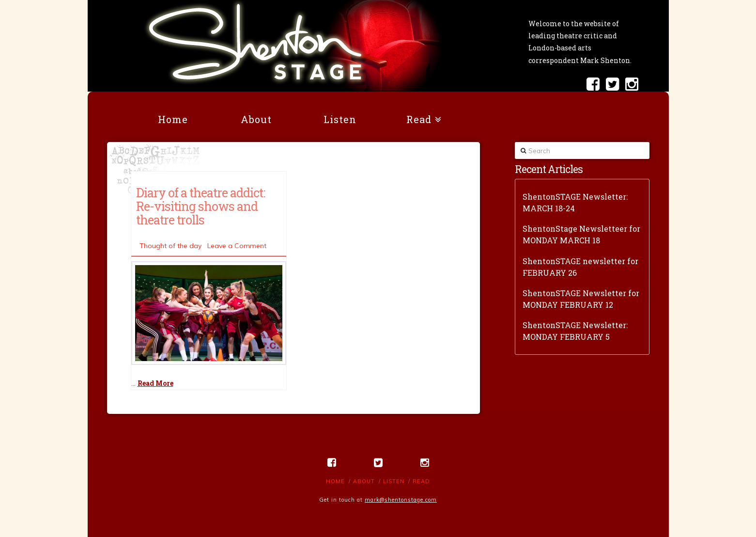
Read (421, 481)
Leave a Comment (237, 246)
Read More (155, 383)
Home (335, 481)
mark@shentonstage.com (401, 500)
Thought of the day (170, 246)
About (364, 481)
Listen (394, 481)
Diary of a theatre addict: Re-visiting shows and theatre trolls (201, 206)
